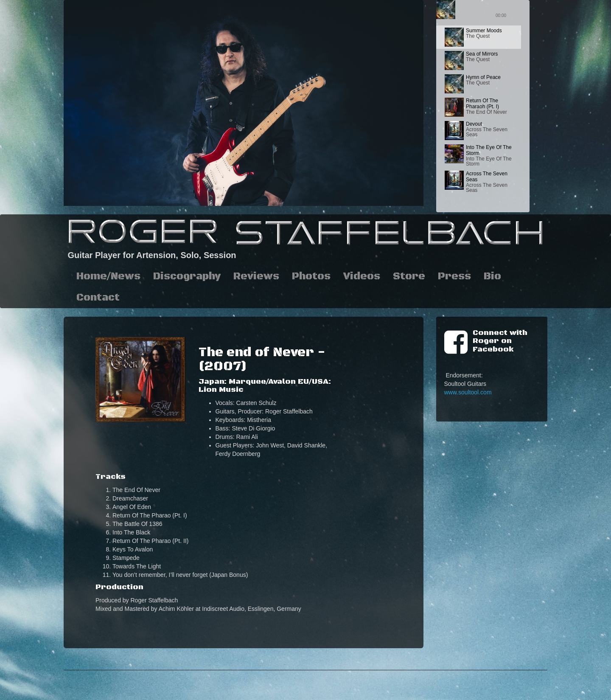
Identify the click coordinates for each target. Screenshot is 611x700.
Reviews (256, 276)
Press (454, 276)
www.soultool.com (468, 392)
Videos (362, 276)
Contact (98, 298)
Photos (311, 276)
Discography (187, 276)
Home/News (108, 276)
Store (409, 276)
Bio (492, 276)
